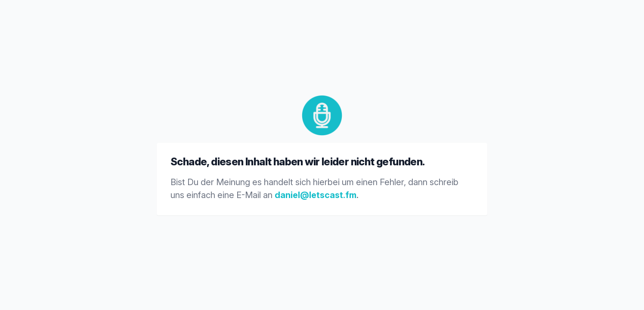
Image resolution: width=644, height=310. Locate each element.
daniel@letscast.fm (316, 195)
